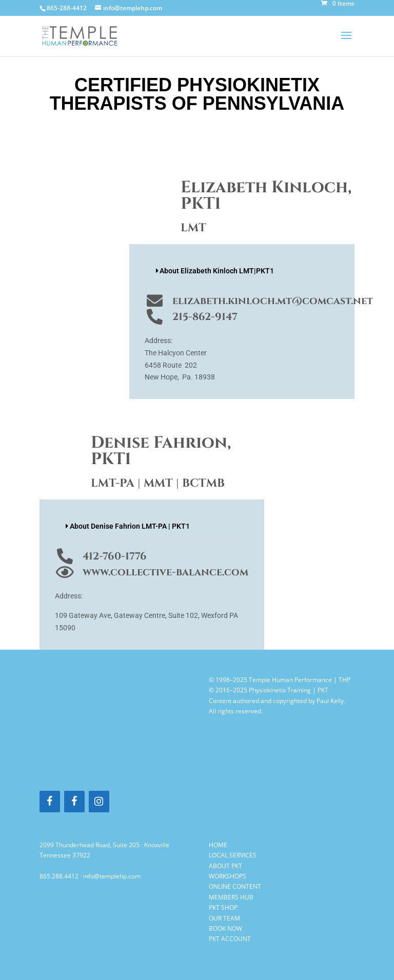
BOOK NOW (225, 928)
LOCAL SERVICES (233, 855)
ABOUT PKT (225, 866)
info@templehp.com (112, 876)
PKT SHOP (223, 907)
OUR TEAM (224, 918)
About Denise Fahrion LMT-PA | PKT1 (130, 526)
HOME (218, 845)
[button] (242, 271)
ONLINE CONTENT (235, 886)
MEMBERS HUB (231, 897)
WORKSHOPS (228, 876)
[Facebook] (50, 802)
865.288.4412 (59, 876)
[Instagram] (99, 802)
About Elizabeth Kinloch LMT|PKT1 (217, 271)
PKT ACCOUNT (230, 939)
